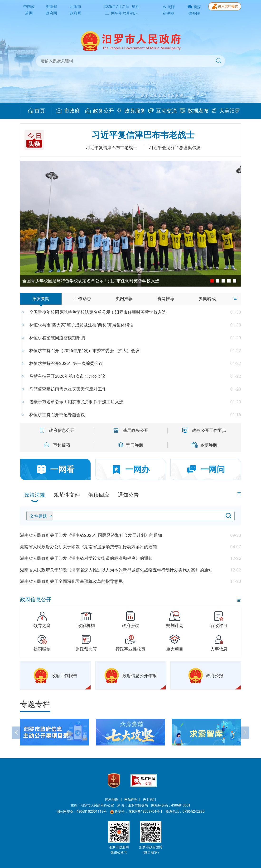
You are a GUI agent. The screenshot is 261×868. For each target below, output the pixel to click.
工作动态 (82, 299)
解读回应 (99, 495)
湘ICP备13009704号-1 (146, 812)
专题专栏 (35, 704)
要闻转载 (207, 299)
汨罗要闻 (41, 299)
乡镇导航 (204, 445)
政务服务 (131, 111)
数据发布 (194, 111)
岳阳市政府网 (76, 10)
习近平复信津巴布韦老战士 (143, 135)
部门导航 (131, 445)
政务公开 (100, 111)
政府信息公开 (57, 430)
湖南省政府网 (51, 10)
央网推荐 (124, 299)
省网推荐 (166, 299)
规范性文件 (67, 495)
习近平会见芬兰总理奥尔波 (175, 148)
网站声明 (131, 800)
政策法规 (35, 495)
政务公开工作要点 (204, 430)
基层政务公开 (130, 430)
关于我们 (149, 800)
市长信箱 (57, 445)
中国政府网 (29, 10)
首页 (36, 111)
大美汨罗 (226, 111)
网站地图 (112, 800)
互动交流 (163, 111)
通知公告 (128, 495)
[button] (16, 721)
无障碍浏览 (169, 10)
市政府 (68, 111)
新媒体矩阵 (194, 10)
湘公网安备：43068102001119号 (82, 812)
